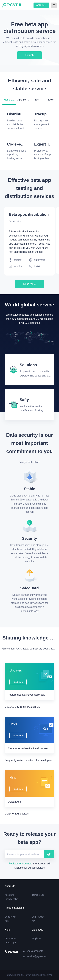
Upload (41, 5)
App (7, 921)
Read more (29, 284)
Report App (10, 943)
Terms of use (38, 895)
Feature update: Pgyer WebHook (26, 695)
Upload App (14, 802)
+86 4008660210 (33, 951)
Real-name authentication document (28, 748)
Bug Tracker (38, 917)
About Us (9, 895)
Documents (10, 938)
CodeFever (10, 917)
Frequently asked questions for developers (28, 760)
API (34, 921)
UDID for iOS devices (17, 814)
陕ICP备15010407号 (42, 975)
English (36, 938)
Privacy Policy (12, 899)
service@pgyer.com (35, 956)
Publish (29, 55)
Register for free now (20, 864)
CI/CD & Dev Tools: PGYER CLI (23, 707)
